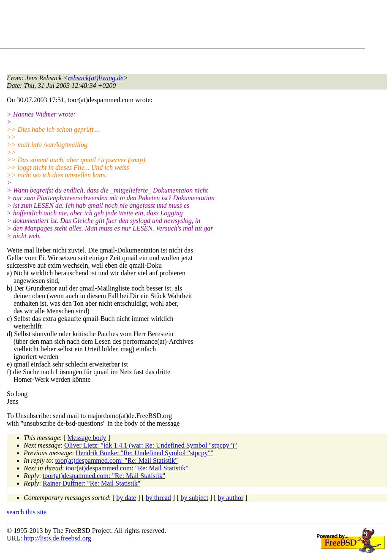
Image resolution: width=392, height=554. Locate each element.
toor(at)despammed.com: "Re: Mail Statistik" (117, 460)
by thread (158, 498)
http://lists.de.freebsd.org (57, 538)
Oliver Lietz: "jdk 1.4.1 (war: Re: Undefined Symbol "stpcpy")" (151, 445)
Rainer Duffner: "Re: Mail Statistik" (91, 483)
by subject (195, 498)
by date (127, 498)
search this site (27, 512)
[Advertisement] (161, 26)
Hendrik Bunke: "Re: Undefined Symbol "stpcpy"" (144, 453)
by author (230, 498)
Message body (87, 438)
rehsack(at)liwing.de (96, 78)
